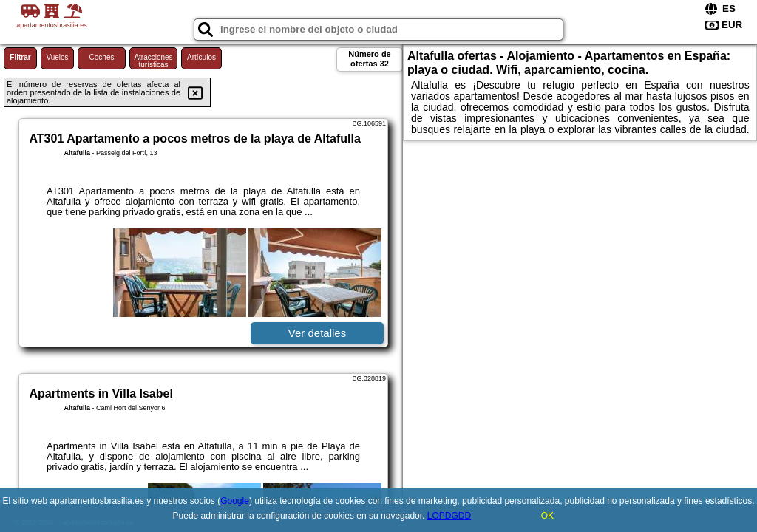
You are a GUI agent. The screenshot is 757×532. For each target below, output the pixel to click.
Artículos (201, 57)
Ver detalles (317, 333)
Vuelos (57, 57)
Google (235, 501)
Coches (102, 57)
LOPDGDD (449, 516)
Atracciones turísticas (153, 61)
